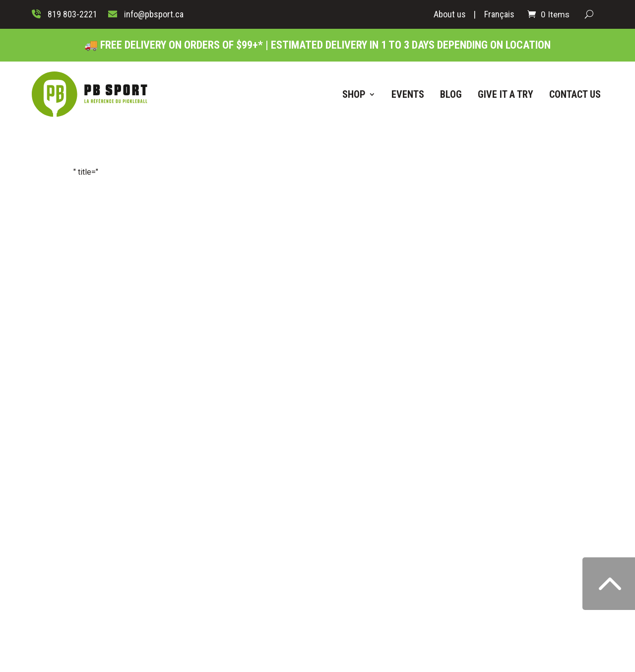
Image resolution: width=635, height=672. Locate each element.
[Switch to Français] (499, 16)
